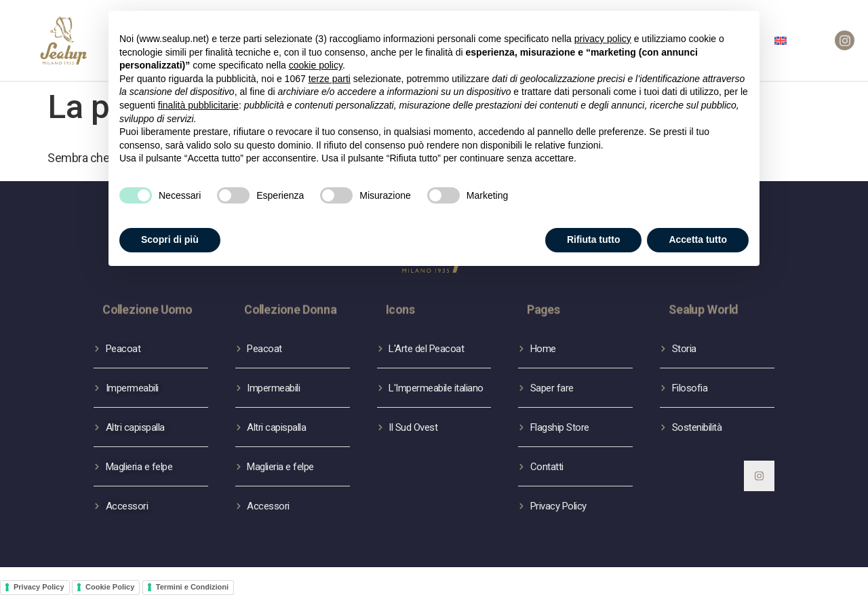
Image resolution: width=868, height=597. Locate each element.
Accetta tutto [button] (698, 231)
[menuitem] (781, 41)
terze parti (330, 71)
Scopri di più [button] (170, 231)
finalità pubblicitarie (198, 97)
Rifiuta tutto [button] (594, 231)
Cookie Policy (110, 587)
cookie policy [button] (316, 58)
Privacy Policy (39, 587)
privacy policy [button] (603, 31)
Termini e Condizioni (192, 587)
